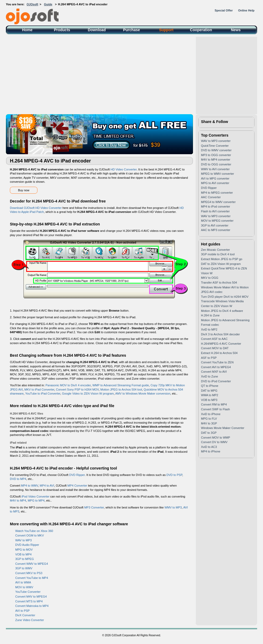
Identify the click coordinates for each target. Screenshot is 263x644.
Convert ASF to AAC (214, 339)
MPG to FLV (209, 419)
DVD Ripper (77, 475)
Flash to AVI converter (215, 211)
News (236, 30)
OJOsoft (32, 4)
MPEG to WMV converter (217, 174)
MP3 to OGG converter (216, 155)
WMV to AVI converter (215, 169)
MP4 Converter (77, 486)
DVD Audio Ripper (27, 545)
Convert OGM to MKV (30, 535)
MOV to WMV (24, 587)
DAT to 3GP (209, 433)
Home (27, 30)
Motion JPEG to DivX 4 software (222, 311)
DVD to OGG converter (216, 164)
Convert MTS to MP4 (29, 601)
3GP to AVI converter (215, 225)
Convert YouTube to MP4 (32, 578)
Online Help (246, 10)
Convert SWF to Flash (215, 409)
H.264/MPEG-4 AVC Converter (221, 344)
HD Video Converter (124, 169)
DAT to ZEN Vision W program (221, 264)
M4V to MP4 (18, 500)
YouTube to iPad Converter (43, 393)
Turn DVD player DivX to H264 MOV (225, 297)
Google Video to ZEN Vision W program (88, 393)
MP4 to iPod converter (216, 206)
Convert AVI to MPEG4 (216, 367)
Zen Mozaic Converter (215, 250)
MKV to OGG (210, 278)
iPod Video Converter (35, 496)
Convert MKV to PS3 (29, 573)
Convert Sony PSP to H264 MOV (77, 389)
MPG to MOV (24, 550)
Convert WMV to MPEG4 (32, 564)
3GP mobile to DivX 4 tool (218, 254)
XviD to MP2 (209, 329)
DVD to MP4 (18, 479)
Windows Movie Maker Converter (223, 428)
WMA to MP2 (210, 395)
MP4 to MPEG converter (217, 193)
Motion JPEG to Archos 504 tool (121, 389)
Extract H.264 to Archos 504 (219, 353)
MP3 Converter (94, 507)
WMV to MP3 (173, 507)
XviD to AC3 (209, 447)
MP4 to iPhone (211, 451)
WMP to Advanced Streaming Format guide (121, 385)
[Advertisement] (131, 74)
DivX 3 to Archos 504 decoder (221, 334)
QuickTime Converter (215, 146)
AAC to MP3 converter (216, 230)
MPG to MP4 (36, 500)
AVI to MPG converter (215, 178)
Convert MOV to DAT (215, 348)
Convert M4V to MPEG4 (31, 597)
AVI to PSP (22, 611)
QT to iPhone (210, 386)
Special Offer (224, 10)
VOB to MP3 (209, 400)
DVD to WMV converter (216, 150)
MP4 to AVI (47, 486)
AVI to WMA (23, 582)
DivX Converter (25, 615)
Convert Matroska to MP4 (32, 606)
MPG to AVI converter (215, 183)
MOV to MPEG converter (217, 221)
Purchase (131, 30)
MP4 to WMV (30, 486)
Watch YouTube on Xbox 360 (34, 531)
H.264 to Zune (210, 315)
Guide (48, 4)
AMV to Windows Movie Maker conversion (143, 393)
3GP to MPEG (25, 559)
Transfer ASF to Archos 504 (219, 283)
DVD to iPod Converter (216, 381)
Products (62, 30)
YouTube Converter (28, 592)
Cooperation (201, 30)
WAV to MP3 (24, 540)
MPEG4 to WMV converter (218, 202)
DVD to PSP (174, 475)
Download (97, 30)
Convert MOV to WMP (216, 438)
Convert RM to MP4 (214, 404)
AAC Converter (211, 197)
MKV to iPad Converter (39, 389)
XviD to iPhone (211, 414)
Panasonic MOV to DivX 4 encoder (68, 385)
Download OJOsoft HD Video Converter (36, 208)
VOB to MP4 (23, 554)
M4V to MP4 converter (216, 160)
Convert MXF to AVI (214, 372)
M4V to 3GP (209, 423)
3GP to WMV (24, 568)
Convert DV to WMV (214, 442)
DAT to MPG (209, 391)
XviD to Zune (210, 376)
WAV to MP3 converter (216, 141)
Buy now (24, 190)
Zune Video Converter (30, 620)
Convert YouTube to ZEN (217, 362)
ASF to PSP (209, 358)
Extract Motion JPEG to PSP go (222, 259)
